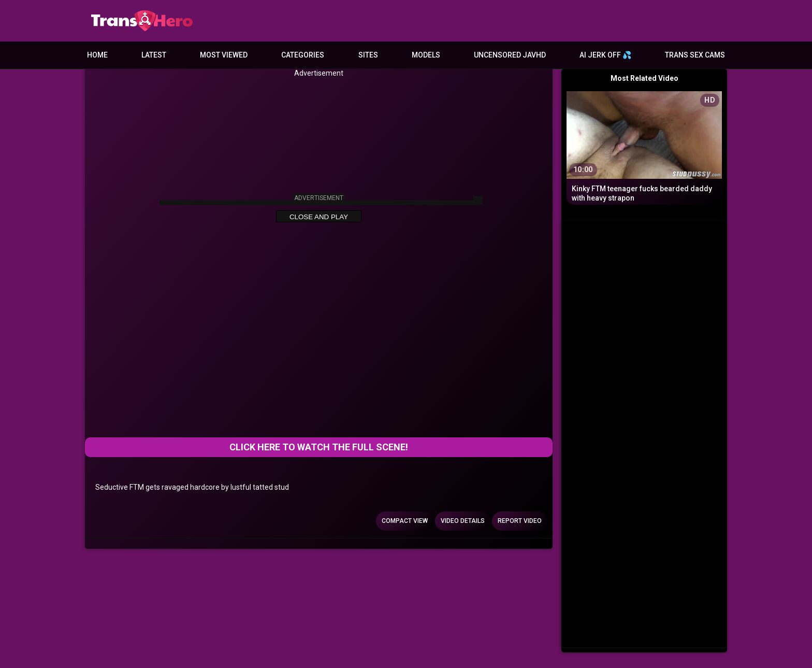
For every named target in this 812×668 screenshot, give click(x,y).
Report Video (520, 521)
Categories (303, 55)
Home (97, 55)
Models (426, 55)
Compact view (405, 521)
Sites (368, 55)
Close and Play (319, 217)
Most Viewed (224, 55)
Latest (154, 55)
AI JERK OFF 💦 (605, 55)
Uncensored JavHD (510, 55)
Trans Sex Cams (695, 55)
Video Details (463, 521)
